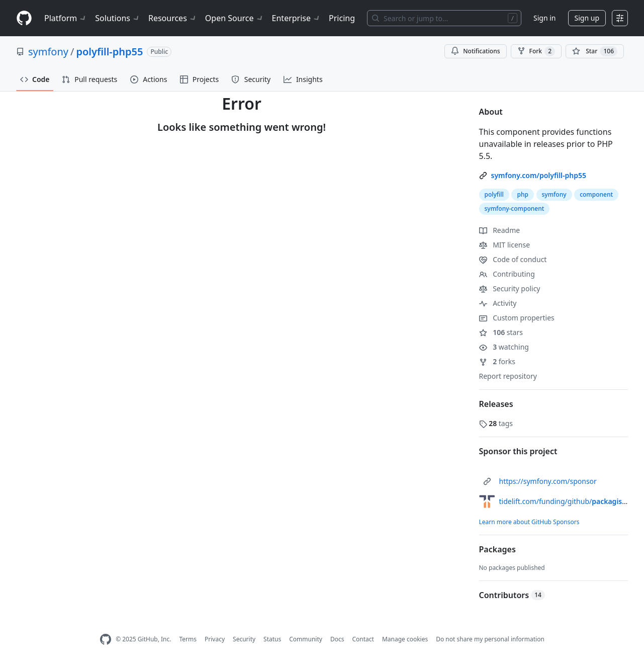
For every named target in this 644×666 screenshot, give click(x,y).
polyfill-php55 (109, 52)
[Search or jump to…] (444, 18)
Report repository (508, 376)
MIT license (505, 245)
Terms (188, 639)
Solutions (118, 18)
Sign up (587, 18)
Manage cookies (405, 639)
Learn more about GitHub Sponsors (529, 522)
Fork (536, 51)
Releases (496, 404)
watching (504, 347)
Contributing (507, 274)
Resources (173, 18)
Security (244, 639)
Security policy (510, 288)
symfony (48, 52)
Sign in (544, 18)
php (522, 194)
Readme (500, 230)
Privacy (215, 639)
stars (501, 332)
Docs (337, 639)
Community (306, 639)
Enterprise (296, 18)
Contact (363, 639)
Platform (66, 18)
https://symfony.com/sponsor (548, 481)
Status (272, 639)
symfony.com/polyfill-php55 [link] (539, 175)
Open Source (235, 18)
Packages (497, 549)
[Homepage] (24, 18)
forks (497, 361)
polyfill (494, 194)
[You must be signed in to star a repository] (595, 51)
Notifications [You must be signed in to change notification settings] (475, 51)
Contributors (512, 595)
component (596, 194)
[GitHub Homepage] (106, 640)
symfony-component (515, 209)
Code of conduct (513, 259)
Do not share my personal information (490, 639)
